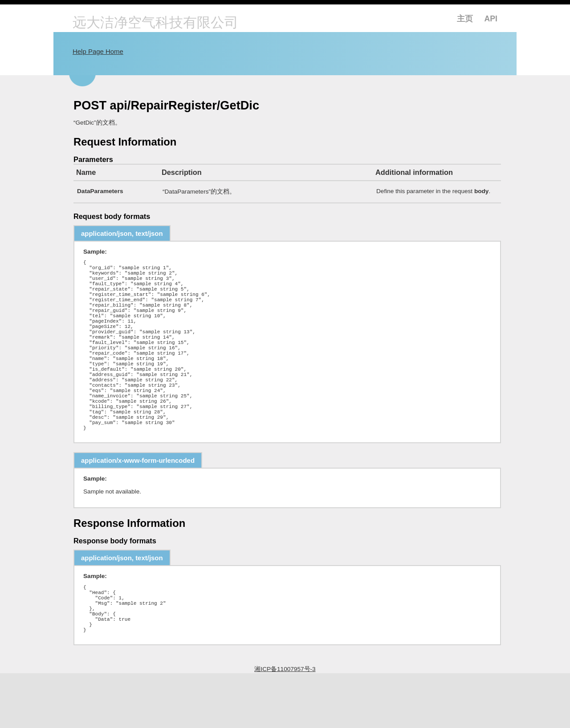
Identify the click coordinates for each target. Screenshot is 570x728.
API (491, 19)
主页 (465, 19)
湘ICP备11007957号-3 (285, 724)
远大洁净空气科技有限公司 (155, 23)
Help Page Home (98, 51)
